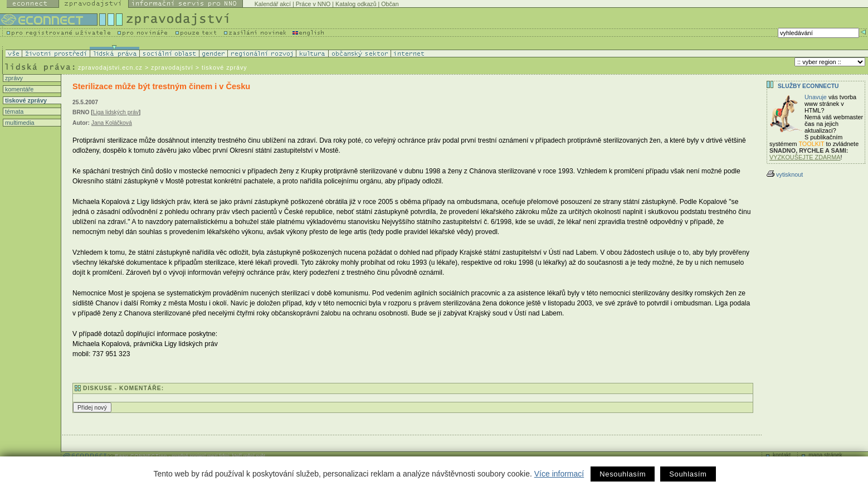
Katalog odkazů (356, 4)
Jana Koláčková (112, 123)
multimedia (19, 123)
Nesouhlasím (623, 474)
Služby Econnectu (808, 86)
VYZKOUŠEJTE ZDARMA (805, 157)
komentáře (18, 89)
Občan (390, 4)
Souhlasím (688, 474)
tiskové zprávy (25, 100)
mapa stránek (825, 455)
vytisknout (785, 174)
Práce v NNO (313, 4)
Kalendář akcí (273, 4)
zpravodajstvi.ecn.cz (110, 67)
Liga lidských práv (116, 112)
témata (13, 111)
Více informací (559, 474)
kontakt (782, 455)
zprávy (13, 78)
